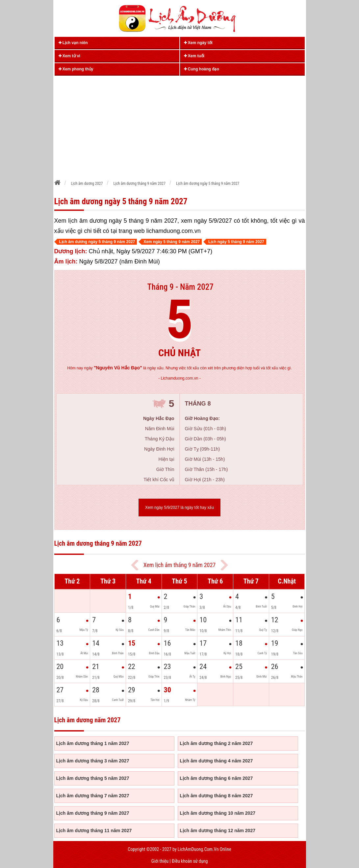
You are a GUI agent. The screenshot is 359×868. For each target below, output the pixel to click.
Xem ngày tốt (198, 43)
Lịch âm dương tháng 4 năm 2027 (216, 761)
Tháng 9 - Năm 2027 (180, 287)
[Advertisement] (180, 125)
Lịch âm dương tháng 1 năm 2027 (93, 743)
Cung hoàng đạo (202, 69)
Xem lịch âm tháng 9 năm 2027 (179, 565)
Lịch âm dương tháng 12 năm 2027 (218, 831)
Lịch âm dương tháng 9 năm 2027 (93, 813)
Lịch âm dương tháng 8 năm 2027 (216, 796)
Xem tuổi (194, 56)
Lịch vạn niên (73, 43)
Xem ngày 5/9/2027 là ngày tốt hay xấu (179, 508)
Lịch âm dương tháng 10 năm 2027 (218, 813)
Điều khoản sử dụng (190, 861)
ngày (113, 368)
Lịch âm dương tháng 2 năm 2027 (216, 743)
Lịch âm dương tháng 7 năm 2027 (93, 796)
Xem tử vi (69, 56)
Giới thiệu (160, 861)
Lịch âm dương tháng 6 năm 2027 (216, 778)
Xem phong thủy (76, 69)
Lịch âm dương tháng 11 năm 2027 (94, 831)
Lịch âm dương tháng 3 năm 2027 (93, 761)
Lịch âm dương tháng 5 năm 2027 (93, 778)
